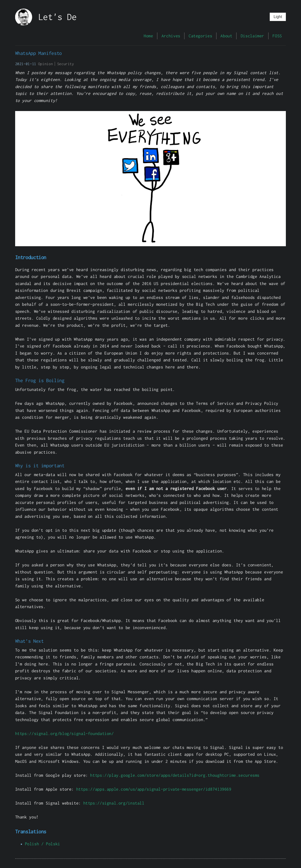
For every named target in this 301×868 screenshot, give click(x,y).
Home (148, 36)
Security (66, 64)
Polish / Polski (43, 844)
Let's (50, 17)
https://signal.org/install (114, 803)
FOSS (277, 36)
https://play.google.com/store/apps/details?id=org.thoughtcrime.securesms (175, 775)
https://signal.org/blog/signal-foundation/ (64, 733)
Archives (171, 36)
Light (278, 17)
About (226, 36)
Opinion (45, 64)
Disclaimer (252, 36)
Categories (200, 36)
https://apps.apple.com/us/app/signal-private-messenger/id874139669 (154, 789)
